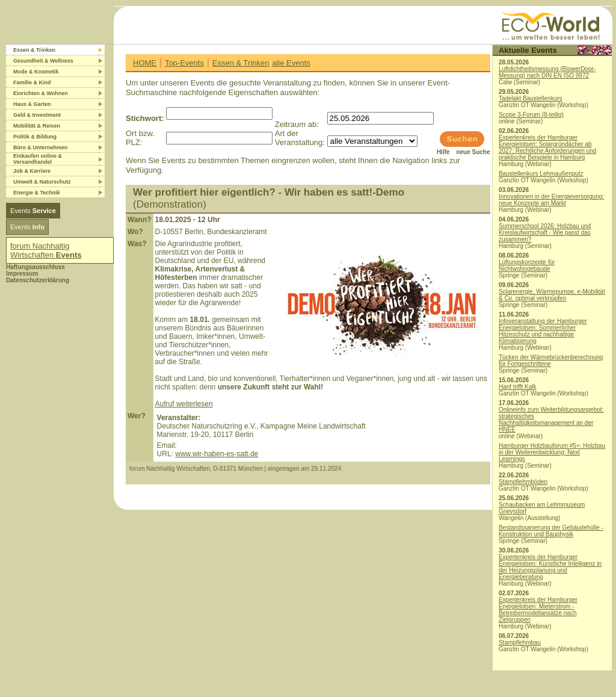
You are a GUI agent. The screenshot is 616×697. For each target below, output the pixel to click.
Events (33, 211)
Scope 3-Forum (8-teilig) (531, 115)
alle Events (291, 63)
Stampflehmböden (523, 482)
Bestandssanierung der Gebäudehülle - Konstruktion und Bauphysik (551, 531)
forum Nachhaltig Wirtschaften (46, 250)
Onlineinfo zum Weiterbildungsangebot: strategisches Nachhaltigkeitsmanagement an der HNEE (551, 420)
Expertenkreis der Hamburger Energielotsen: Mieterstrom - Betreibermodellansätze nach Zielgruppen (538, 610)
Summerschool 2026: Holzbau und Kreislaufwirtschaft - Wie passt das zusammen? (545, 233)
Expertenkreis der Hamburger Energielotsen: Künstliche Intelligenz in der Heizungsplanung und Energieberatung (550, 567)
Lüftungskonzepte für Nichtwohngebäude (527, 265)
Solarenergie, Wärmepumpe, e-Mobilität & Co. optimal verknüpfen (552, 295)
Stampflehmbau (520, 643)
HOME (145, 63)
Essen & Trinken (241, 63)
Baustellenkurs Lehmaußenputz (541, 174)
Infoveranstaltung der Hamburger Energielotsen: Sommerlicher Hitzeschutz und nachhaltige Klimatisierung (543, 331)
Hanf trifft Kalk (518, 387)
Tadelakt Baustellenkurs (531, 98)
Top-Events (184, 63)
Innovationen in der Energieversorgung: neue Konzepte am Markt (551, 200)
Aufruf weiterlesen (184, 404)
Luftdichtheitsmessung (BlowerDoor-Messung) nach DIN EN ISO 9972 (547, 72)
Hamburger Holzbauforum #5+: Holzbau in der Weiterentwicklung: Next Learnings (552, 452)
